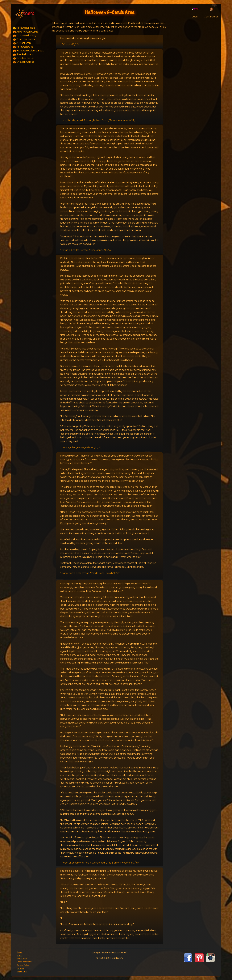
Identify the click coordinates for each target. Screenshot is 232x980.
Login (20, 955)
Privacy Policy (23, 965)
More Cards (22, 959)
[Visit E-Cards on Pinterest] (199, 961)
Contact (20, 968)
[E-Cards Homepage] (31, 13)
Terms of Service (24, 962)
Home (20, 952)
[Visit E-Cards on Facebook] (188, 961)
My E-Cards (22, 971)
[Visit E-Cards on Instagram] (210, 961)
